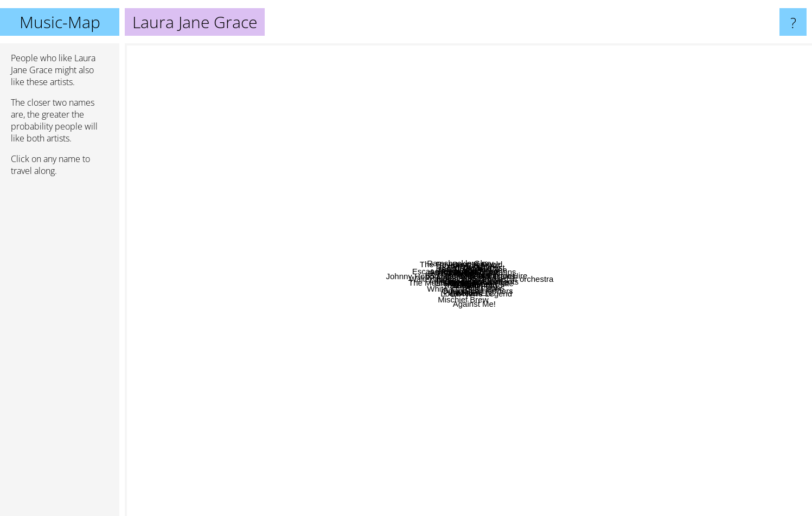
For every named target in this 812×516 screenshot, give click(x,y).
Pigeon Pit (471, 373)
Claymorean (616, 294)
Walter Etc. (628, 424)
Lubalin (418, 398)
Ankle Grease (441, 314)
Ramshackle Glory (330, 125)
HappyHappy (449, 261)
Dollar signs (596, 368)
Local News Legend (453, 351)
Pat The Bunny (408, 218)
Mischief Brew (378, 433)
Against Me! (481, 456)
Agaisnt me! (386, 146)
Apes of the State (461, 330)
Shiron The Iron (431, 110)
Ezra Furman (599, 381)
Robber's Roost (531, 259)
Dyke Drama (418, 284)
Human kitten (378, 306)
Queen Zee (750, 181)
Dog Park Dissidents (635, 306)
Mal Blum (640, 195)
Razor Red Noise (475, 120)
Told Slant (337, 414)
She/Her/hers (526, 309)
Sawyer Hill (307, 312)
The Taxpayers (391, 163)
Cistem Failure (558, 276)
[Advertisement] (60, 351)
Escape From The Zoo (252, 173)
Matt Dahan (482, 366)
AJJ (378, 388)
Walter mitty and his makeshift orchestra (643, 260)
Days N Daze (525, 159)
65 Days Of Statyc (282, 211)
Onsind (271, 351)
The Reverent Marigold (385, 101)
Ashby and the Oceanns (529, 138)
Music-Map (60, 22)
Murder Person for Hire (761, 231)
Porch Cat (298, 170)
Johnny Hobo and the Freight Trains (266, 220)
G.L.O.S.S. (376, 287)
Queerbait (734, 277)
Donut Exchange (716, 245)
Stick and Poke (483, 274)
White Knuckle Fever (308, 378)
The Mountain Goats (179, 343)
